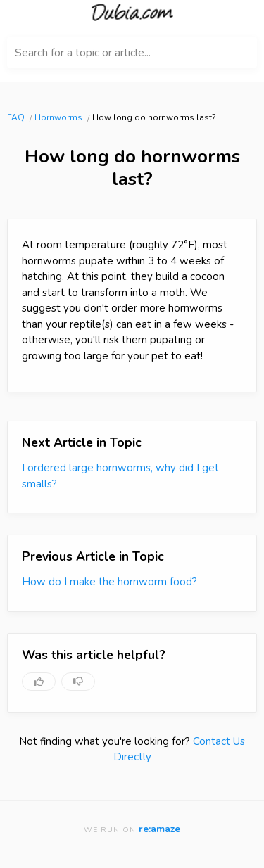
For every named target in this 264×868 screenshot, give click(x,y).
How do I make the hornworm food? (109, 582)
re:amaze (159, 829)
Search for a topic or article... (83, 53)
